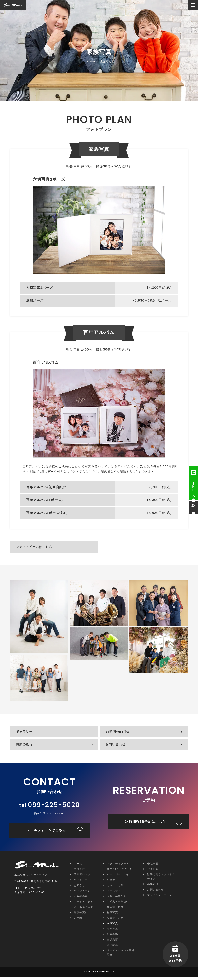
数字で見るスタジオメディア (161, 880)
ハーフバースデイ (118, 878)
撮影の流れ (25, 747)
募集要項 (153, 888)
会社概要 (153, 867)
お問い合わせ (117, 747)
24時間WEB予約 (120, 733)
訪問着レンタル (84, 878)
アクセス (153, 872)
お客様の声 (81, 900)
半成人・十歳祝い (118, 905)
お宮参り (112, 883)
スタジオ (79, 872)
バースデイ (114, 894)
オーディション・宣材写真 (121, 956)
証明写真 (112, 932)
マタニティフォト (118, 867)
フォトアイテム (84, 905)
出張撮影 (112, 943)
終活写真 (112, 948)
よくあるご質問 (84, 910)
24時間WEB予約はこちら (145, 825)
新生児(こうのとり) (119, 872)
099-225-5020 (54, 808)
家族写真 (112, 927)
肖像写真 (112, 916)
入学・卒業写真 (117, 900)
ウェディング (115, 921)
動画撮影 (112, 938)
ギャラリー (25, 733)
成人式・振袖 (115, 910)
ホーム (78, 867)
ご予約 (78, 921)
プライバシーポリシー (161, 898)
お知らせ (79, 889)
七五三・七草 (115, 889)
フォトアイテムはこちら (36, 547)
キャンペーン (82, 894)
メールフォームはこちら (46, 834)
